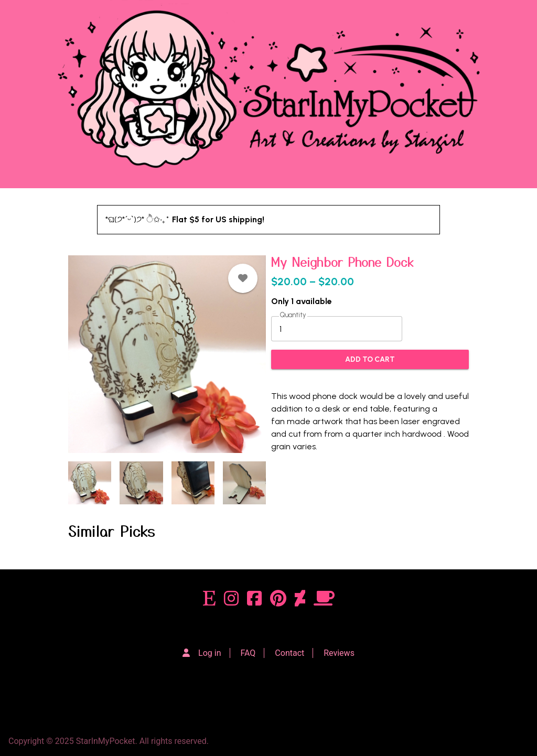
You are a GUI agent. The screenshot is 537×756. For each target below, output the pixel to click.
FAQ (248, 653)
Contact (289, 653)
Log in (210, 653)
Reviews (339, 653)
